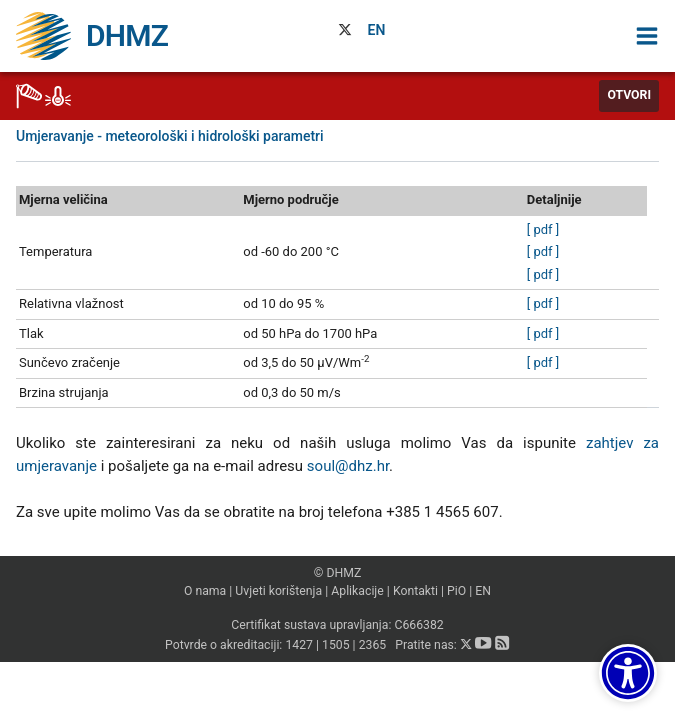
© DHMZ (337, 573)
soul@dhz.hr (348, 466)
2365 (373, 645)
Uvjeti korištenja (278, 591)
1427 (299, 645)
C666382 (418, 625)
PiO (456, 591)
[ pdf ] (543, 229)
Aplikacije (357, 591)
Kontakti (415, 591)
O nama (205, 591)
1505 (336, 645)
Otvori (629, 95)
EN (377, 30)
